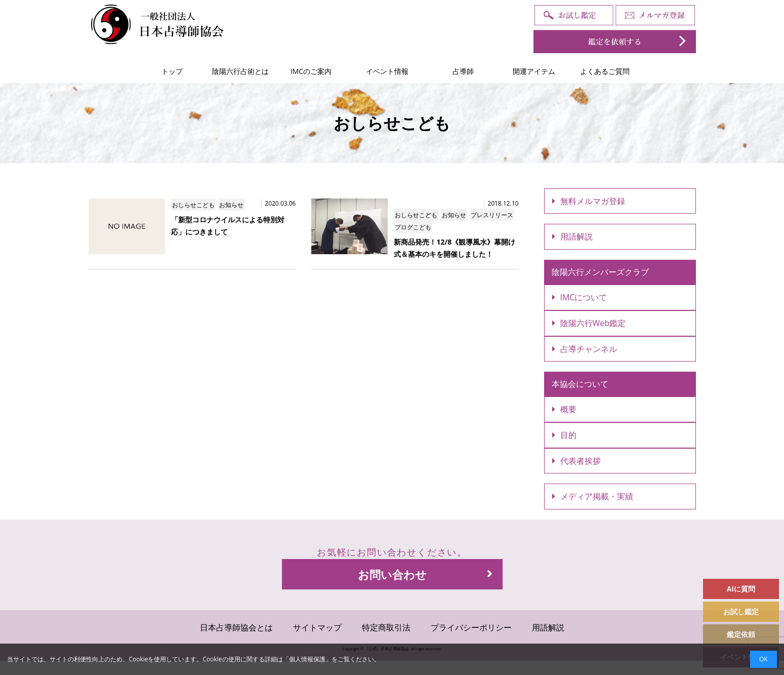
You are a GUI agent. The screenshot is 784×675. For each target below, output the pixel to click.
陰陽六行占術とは (240, 71)
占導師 (463, 71)
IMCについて (580, 297)
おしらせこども (193, 205)
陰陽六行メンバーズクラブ (600, 272)
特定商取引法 (386, 627)
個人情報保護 (307, 659)
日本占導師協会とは (236, 627)
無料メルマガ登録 (589, 201)
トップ (172, 71)
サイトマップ (317, 627)
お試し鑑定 (741, 611)
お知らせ (231, 205)
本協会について (580, 384)
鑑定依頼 (741, 634)
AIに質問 (741, 589)
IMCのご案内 (311, 71)
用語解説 (572, 236)
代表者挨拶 (576, 461)
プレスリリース (492, 215)
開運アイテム (534, 71)
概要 (564, 409)
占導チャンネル (585, 349)
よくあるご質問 (605, 71)
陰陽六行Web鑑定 (589, 323)
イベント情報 (387, 71)
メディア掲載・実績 (593, 496)
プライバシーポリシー (471, 627)
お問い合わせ (425, 574)
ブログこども (413, 227)
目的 (564, 435)
